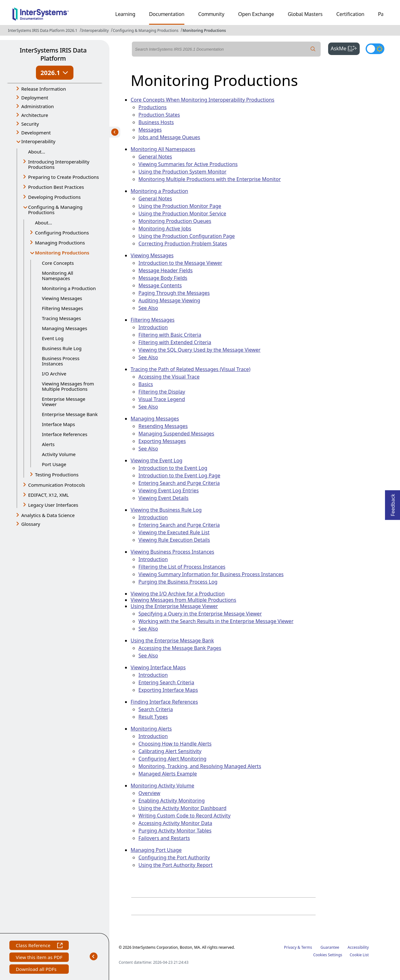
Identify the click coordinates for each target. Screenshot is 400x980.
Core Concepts (58, 263)
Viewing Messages (62, 298)
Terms (307, 947)
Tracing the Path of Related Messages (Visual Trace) (190, 369)
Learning (125, 14)
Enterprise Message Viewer (64, 402)
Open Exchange (256, 14)
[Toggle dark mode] (375, 49)
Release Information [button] (44, 89)
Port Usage (54, 464)
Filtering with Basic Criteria (170, 335)
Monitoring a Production (69, 288)
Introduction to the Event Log (173, 468)
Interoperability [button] (38, 141)
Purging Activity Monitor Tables (175, 831)
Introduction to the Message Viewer (180, 263)
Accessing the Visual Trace (169, 377)
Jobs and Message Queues (169, 137)
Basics (146, 384)
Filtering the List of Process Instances (182, 567)
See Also (148, 308)
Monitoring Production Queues (175, 221)
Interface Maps (58, 424)
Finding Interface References (164, 702)
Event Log (53, 338)
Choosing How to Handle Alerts (175, 744)
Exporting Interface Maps (168, 690)
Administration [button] (37, 106)
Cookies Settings (328, 955)
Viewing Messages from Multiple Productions (68, 386)
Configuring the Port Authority (174, 857)
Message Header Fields (165, 270)
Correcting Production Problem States (183, 244)
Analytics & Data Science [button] (48, 515)
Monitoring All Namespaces (57, 276)
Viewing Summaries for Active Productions (188, 164)
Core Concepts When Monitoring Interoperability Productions (202, 100)
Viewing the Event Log (157, 460)
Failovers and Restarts (164, 838)
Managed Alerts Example (168, 774)
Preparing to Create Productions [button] (64, 177)
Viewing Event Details (163, 498)
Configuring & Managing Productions (146, 30)
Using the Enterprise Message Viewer (174, 606)
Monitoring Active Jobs (165, 229)
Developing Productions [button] (54, 197)
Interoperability (95, 30)
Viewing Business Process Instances (172, 552)
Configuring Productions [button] (62, 233)
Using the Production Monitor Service (182, 214)
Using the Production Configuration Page (187, 236)
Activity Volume (59, 454)
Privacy (290, 947)
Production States (159, 115)
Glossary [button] (31, 524)
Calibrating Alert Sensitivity (170, 751)
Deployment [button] (35, 98)
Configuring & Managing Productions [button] (55, 210)
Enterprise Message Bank (70, 414)
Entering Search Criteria (166, 682)
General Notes (155, 157)
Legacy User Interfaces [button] (53, 505)
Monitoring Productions (204, 30)
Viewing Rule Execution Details (174, 540)
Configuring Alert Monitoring (172, 759)
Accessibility (358, 947)
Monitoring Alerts (151, 729)
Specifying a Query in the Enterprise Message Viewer (200, 614)
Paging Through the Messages (174, 293)
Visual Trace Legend (162, 399)
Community (211, 14)
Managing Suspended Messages (176, 434)
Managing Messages (65, 328)
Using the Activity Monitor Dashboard (182, 808)
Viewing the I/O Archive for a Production (178, 594)
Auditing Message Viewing (169, 300)
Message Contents (160, 285)
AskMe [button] (345, 48)
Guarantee (330, 947)
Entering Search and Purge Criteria (179, 483)
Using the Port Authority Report (175, 865)
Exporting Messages (162, 441)
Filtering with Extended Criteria (175, 342)
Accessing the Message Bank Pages (180, 648)
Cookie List (359, 955)
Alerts (48, 444)
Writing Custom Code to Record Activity (185, 816)
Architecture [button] (35, 115)
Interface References (65, 434)
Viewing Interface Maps (158, 667)
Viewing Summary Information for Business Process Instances (211, 574)
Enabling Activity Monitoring (172, 801)
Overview (149, 793)
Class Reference (39, 946)
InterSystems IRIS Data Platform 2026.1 (43, 30)
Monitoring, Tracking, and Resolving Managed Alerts (200, 766)
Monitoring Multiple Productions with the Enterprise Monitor (210, 179)
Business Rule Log (62, 348)
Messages (150, 130)
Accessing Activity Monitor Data (175, 823)
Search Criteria (156, 709)
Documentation (167, 14)
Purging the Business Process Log (178, 582)
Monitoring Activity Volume (162, 786)
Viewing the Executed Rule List (174, 532)
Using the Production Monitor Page (180, 206)
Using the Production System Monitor (182, 172)
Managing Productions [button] (60, 243)
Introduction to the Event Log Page (179, 475)
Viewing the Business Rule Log (166, 510)
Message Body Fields (163, 278)
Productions (152, 107)
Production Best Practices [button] (56, 187)
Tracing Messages (61, 318)
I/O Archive (54, 374)
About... (37, 152)
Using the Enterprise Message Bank (172, 641)
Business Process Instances (61, 361)
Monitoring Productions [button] (62, 253)
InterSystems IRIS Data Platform (53, 54)
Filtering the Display (162, 392)
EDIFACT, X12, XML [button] (48, 495)
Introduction (153, 327)
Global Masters (305, 14)
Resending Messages (163, 426)
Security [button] (30, 124)
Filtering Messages (62, 308)
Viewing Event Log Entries (169, 490)
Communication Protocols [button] (57, 485)
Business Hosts (156, 122)
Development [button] (36, 133)
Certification (350, 14)
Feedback (393, 503)
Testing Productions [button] (57, 475)
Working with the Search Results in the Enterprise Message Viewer (216, 621)
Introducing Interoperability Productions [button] (59, 164)
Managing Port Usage (156, 850)
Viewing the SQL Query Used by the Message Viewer (200, 350)
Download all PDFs (37, 970)
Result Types (153, 717)
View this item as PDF (39, 958)
